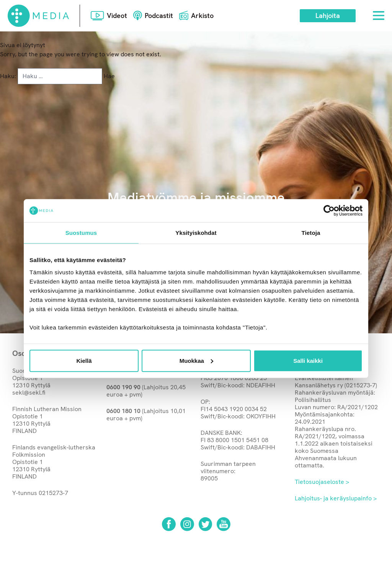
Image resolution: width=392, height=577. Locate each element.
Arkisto (202, 16)
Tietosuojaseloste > (322, 482)
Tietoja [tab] (311, 233)
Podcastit (159, 16)
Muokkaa (196, 360)
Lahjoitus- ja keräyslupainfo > (336, 498)
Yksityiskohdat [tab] (196, 233)
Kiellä (84, 360)
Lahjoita (328, 16)
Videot (117, 16)
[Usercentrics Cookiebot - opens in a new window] (329, 211)
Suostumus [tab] (81, 233)
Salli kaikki (308, 360)
